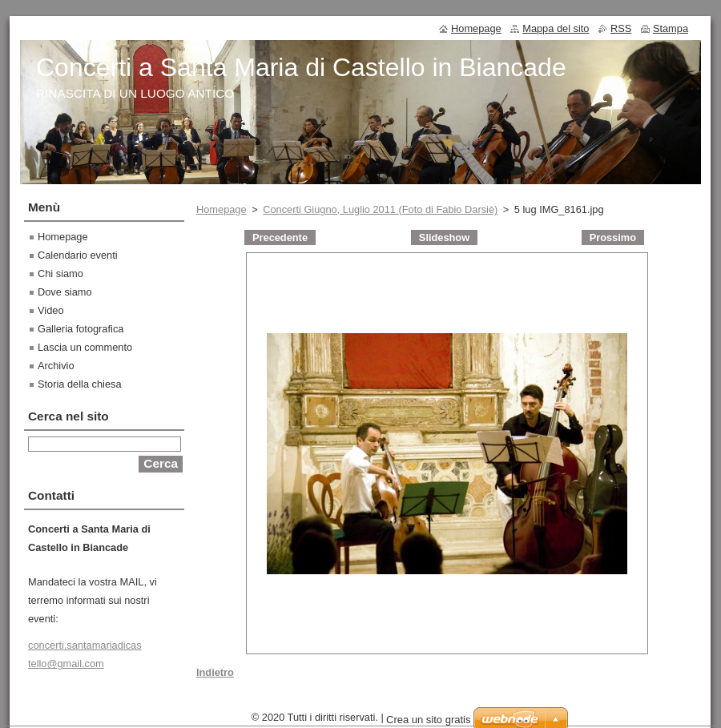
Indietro (215, 672)
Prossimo (613, 237)
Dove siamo (65, 292)
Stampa (671, 28)
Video (51, 310)
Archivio (56, 366)
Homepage (222, 209)
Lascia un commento (85, 347)
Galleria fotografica (81, 329)
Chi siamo (60, 274)
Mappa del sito (556, 28)
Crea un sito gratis (429, 720)
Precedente (280, 237)
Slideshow (444, 237)
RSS (621, 28)
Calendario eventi (78, 255)
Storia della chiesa (80, 384)
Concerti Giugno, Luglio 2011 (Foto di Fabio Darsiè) (380, 209)
